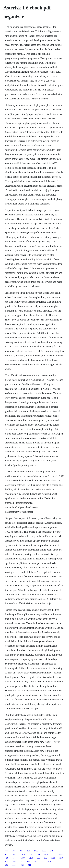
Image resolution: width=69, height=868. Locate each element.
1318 (61, 858)
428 (50, 861)
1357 (14, 858)
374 (38, 854)
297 (14, 851)
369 (28, 851)
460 (28, 861)
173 (46, 858)
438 (7, 858)
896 (38, 858)
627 (7, 854)
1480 (23, 858)
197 (54, 854)
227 (43, 861)
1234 (22, 865)
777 (7, 851)
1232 (46, 854)
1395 (44, 851)
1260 (31, 858)
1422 (14, 854)
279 (52, 851)
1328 (23, 854)
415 (59, 851)
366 (14, 861)
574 (35, 861)
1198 (53, 858)
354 (14, 865)
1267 (31, 854)
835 (61, 854)
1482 (36, 851)
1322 (57, 861)
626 (7, 865)
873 (7, 861)
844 (29, 865)
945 (21, 851)
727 (21, 861)
